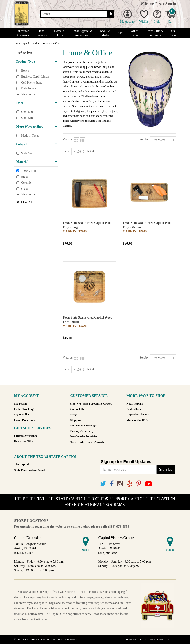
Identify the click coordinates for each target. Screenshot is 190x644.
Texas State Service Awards (87, 442)
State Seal (27, 153)
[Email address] (128, 470)
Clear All (27, 202)
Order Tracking (24, 409)
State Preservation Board (30, 470)
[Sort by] (163, 140)
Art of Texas (135, 33)
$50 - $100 (28, 118)
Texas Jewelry (42, 33)
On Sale (173, 33)
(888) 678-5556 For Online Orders (91, 404)
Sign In (171, 3)
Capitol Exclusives (138, 415)
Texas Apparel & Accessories (82, 33)
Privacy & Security (82, 431)
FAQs (74, 415)
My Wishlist (22, 415)
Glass (25, 189)
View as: (68, 139)
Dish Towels (29, 89)
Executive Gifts (24, 441)
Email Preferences (25, 420)
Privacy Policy (166, 639)
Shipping (76, 420)
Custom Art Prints (26, 436)
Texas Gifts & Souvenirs (155, 33)
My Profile (21, 404)
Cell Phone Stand (32, 83)
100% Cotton (29, 171)
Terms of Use (134, 639)
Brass (25, 177)
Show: (67, 151)
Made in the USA (137, 420)
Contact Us (77, 409)
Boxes (25, 71)
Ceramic (26, 183)
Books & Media (105, 33)
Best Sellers (134, 409)
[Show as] (79, 152)
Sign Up (166, 469)
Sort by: (144, 139)
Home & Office (59, 33)
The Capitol (21, 465)
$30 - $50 (27, 112)
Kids (121, 33)
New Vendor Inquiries (84, 436)
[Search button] (111, 14)
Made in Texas (30, 136)
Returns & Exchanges (84, 426)
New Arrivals (135, 404)
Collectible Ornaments (22, 33)
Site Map (150, 639)
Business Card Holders (35, 77)
